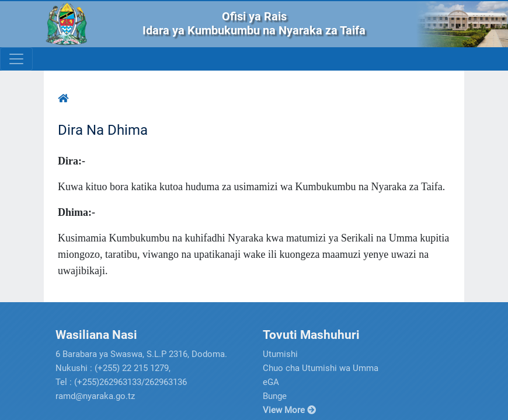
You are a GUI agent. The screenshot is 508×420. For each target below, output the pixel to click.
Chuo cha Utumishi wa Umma (321, 368)
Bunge (275, 396)
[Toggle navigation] (16, 59)
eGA (271, 382)
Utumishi (280, 354)
